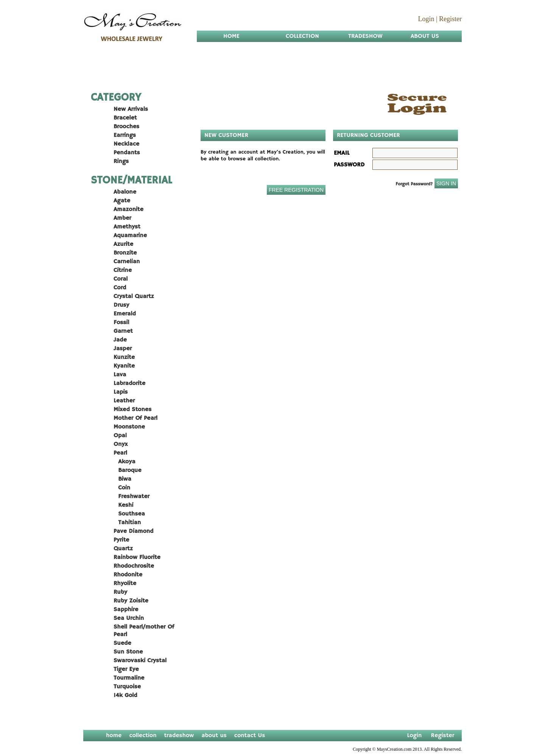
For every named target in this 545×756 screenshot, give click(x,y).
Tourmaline (129, 678)
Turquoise (127, 687)
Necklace (126, 144)
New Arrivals (131, 109)
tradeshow (179, 736)
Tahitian (127, 523)
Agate (122, 201)
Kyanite (124, 366)
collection (143, 736)
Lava (120, 375)
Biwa (122, 479)
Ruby (120, 592)
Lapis (121, 392)
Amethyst (127, 227)
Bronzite (125, 253)
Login (426, 19)
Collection (302, 36)
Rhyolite (125, 584)
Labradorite (129, 383)
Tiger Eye (126, 669)
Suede (122, 643)
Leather (124, 401)
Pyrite (121, 540)
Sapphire (126, 610)
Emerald (125, 314)
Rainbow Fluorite (137, 557)
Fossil (121, 323)
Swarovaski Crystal (140, 661)
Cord (120, 288)
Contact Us (241, 59)
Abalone (125, 192)
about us (214, 736)
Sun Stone (128, 652)
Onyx (121, 444)
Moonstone (129, 427)
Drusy (121, 305)
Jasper (123, 349)
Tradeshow (365, 36)
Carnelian (127, 262)
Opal (120, 436)
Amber (122, 218)
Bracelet (125, 118)
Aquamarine (130, 236)
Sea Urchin (129, 618)
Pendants (127, 153)
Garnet (123, 331)
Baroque (128, 470)
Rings (121, 161)
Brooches (126, 127)
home (114, 736)
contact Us (250, 736)
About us (425, 36)
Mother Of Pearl (135, 418)
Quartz (123, 549)
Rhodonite (128, 575)
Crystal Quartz (134, 297)
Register (450, 19)
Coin (122, 488)
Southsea (129, 514)
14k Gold (125, 695)
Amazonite (128, 210)
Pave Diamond (133, 531)
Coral (121, 279)
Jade (120, 340)
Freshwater (132, 497)
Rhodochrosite (134, 566)
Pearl (120, 453)
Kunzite (124, 357)
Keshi (123, 505)
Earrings (125, 135)
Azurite (123, 244)
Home (231, 36)
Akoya (125, 462)
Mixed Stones (132, 410)
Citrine (123, 270)
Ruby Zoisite (131, 601)
